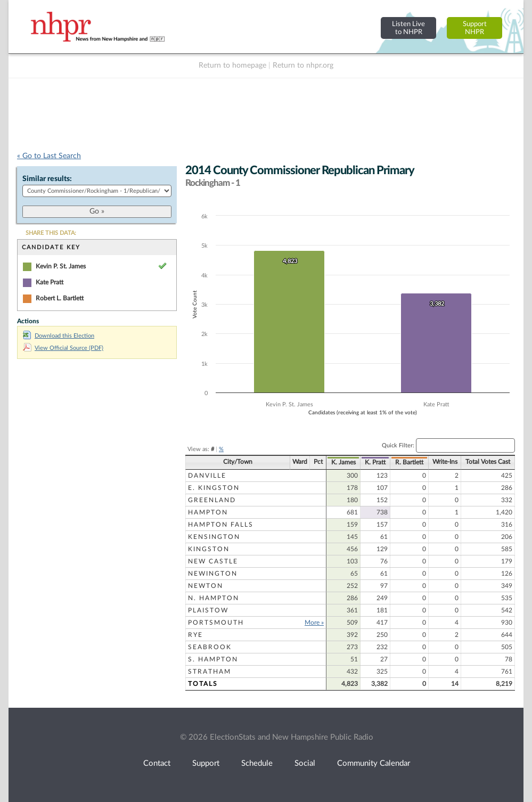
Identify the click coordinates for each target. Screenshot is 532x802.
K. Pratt (375, 462)
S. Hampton (213, 659)
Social (305, 763)
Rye (195, 635)
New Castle (213, 561)
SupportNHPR (475, 28)
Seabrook (210, 647)
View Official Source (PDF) (63, 348)
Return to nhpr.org (303, 66)
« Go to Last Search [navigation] (49, 156)
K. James (343, 462)
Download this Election (59, 336)
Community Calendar (374, 763)
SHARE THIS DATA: (51, 233)
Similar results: (47, 179)
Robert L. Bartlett (60, 298)
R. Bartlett (409, 462)
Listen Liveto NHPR (408, 28)
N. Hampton (214, 598)
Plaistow (208, 610)
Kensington (214, 537)
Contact (157, 763)
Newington (213, 574)
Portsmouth (216, 623)
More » (314, 623)
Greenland (212, 500)
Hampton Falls (221, 525)
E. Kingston (214, 488)
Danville (207, 476)
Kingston (209, 549)
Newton (206, 586)
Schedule (257, 763)
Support (206, 763)
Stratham (210, 672)
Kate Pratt (50, 282)
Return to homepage (232, 66)
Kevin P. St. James (61, 266)
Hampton (208, 512)
